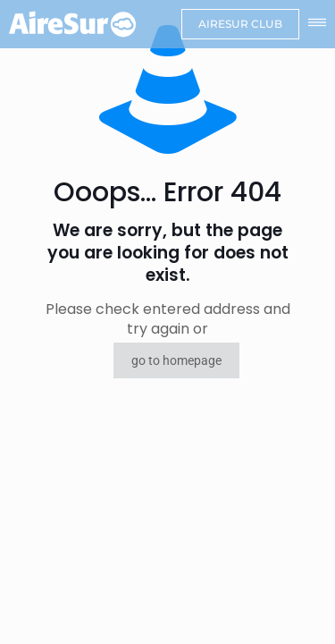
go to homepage (176, 360)
